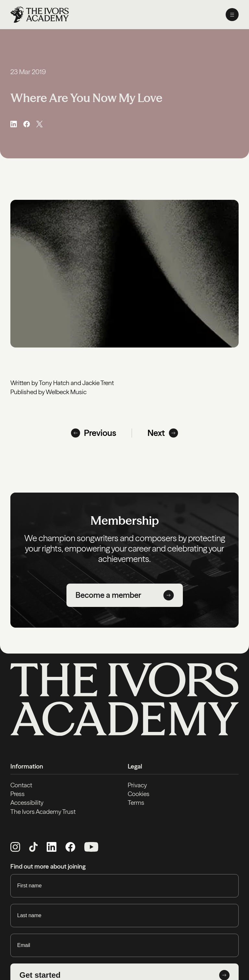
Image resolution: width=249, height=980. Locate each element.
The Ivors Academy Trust (43, 812)
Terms (136, 803)
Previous (94, 433)
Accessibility (27, 803)
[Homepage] (40, 15)
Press (18, 794)
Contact (21, 785)
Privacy (137, 785)
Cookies (139, 794)
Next (163, 433)
